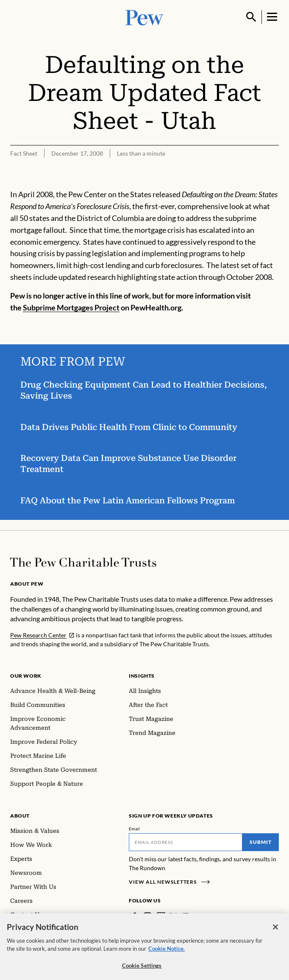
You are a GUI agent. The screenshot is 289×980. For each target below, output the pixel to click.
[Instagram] (147, 916)
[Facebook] (134, 916)
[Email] (186, 842)
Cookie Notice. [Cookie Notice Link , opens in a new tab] (167, 954)
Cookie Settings (142, 971)
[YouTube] (186, 916)
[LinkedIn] (161, 916)
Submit (261, 842)
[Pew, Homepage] (144, 17)
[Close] (275, 933)
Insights (142, 676)
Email (135, 829)
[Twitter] (173, 916)
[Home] (83, 562)
